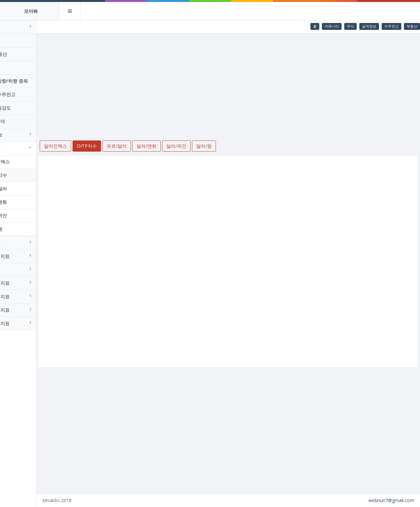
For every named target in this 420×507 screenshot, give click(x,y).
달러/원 (18, 229)
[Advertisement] (240, 83)
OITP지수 (20, 175)
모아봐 (31, 11)
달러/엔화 (20, 202)
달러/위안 (20, 215)
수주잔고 (391, 26)
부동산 (412, 26)
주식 (350, 26)
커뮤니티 (332, 26)
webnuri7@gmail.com (391, 500)
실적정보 (369, 26)
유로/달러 (20, 189)
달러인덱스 (21, 162)
